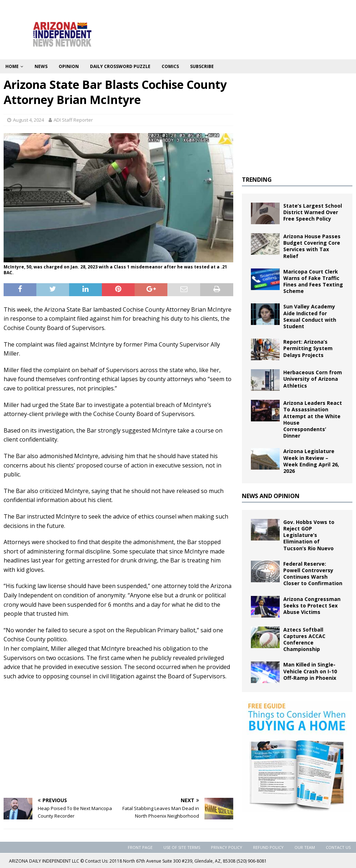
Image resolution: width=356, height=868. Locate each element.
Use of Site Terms (182, 847)
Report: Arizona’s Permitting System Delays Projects (308, 348)
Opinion (69, 66)
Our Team (305, 847)
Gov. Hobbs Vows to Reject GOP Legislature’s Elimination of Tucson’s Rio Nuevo (309, 535)
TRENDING (257, 180)
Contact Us (338, 847)
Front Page (140, 847)
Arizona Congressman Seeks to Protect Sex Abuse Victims (312, 605)
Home (12, 66)
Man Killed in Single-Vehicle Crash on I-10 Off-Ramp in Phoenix (310, 671)
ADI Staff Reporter (73, 120)
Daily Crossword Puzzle (120, 66)
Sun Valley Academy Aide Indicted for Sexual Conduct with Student (310, 316)
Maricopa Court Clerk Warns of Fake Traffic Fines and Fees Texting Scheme (313, 281)
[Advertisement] (118, 738)
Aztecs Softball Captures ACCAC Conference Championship (304, 639)
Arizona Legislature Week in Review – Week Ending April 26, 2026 (311, 461)
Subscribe (202, 66)
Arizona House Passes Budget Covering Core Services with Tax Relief (312, 246)
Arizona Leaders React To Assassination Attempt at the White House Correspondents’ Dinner (313, 419)
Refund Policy (268, 847)
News (41, 66)
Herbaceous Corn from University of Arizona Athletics (313, 379)
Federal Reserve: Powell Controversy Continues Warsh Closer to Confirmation (313, 574)
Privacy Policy (227, 847)
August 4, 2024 (28, 120)
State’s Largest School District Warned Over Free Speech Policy (313, 212)
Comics (170, 66)
